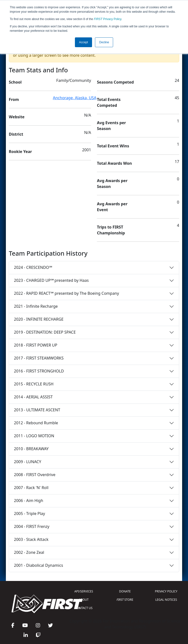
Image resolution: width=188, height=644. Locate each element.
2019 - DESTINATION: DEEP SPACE (45, 332)
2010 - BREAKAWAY (31, 449)
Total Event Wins (113, 146)
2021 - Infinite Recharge (36, 306)
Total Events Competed (109, 102)
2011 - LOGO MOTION (34, 436)
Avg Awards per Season (112, 184)
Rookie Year (20, 152)
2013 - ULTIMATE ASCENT (37, 410)
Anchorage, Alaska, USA (75, 98)
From (14, 99)
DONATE (125, 591)
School (15, 82)
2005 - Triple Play (29, 513)
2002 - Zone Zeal (29, 552)
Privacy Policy (108, 19)
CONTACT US (84, 608)
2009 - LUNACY (28, 462)
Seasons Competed (115, 82)
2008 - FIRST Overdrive (35, 475)
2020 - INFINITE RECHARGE (39, 319)
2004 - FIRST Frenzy (32, 526)
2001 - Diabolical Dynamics (39, 565)
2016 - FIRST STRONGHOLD (39, 371)
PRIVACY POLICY (166, 591)
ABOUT (84, 600)
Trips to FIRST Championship (111, 230)
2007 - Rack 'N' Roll (31, 488)
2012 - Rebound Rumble (36, 423)
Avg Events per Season (111, 126)
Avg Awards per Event (112, 207)
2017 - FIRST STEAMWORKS (39, 358)
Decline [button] (104, 42)
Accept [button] (84, 42)
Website (17, 117)
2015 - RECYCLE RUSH (34, 384)
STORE (125, 600)
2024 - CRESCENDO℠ (33, 267)
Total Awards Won (114, 163)
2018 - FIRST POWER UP (36, 345)
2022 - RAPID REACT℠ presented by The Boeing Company (66, 293)
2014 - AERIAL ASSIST (33, 397)
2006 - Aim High (29, 501)
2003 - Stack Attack (31, 539)
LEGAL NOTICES (166, 600)
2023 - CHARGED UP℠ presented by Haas (51, 280)
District (16, 134)
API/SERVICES (84, 591)
